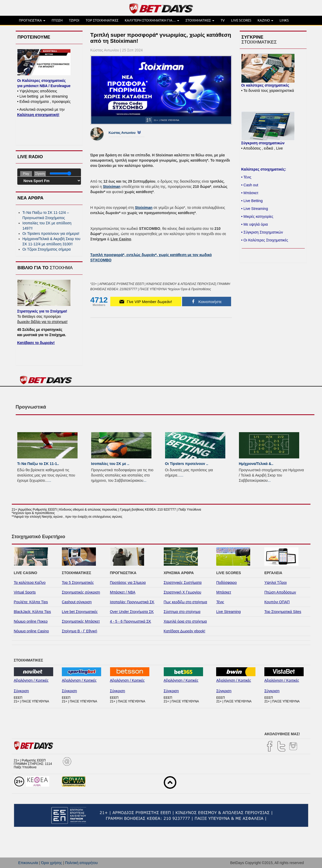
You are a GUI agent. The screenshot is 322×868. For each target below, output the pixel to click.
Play (26, 174)
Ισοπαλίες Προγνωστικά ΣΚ (132, 602)
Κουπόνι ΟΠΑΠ (277, 602)
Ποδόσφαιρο (226, 583)
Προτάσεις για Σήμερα (128, 583)
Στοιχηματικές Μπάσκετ (81, 621)
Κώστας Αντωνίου (122, 133)
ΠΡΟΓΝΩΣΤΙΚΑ (32, 20)
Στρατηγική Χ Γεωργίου (182, 592)
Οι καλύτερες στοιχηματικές (265, 85)
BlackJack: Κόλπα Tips (32, 612)
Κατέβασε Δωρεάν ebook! (185, 631)
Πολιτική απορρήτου (81, 863)
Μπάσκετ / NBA (123, 592)
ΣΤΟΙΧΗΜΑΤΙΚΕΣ (200, 20)
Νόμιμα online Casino (31, 631)
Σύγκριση (21, 691)
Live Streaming (228, 612)
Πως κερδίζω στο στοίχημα (185, 602)
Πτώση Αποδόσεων (280, 592)
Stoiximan (112, 187)
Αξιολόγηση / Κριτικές (31, 680)
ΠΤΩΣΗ (57, 20)
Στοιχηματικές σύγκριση (81, 592)
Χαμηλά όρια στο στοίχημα (185, 621)
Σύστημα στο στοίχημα (182, 612)
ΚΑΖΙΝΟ (265, 20)
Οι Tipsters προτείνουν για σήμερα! (51, 234)
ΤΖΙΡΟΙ (74, 20)
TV (223, 20)
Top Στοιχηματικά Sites (283, 612)
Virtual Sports (25, 592)
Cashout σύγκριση (77, 602)
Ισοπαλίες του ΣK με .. (110, 464)
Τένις (220, 602)
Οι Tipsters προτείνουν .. (187, 464)
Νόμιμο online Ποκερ (31, 621)
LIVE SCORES (241, 20)
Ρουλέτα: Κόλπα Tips (31, 602)
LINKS (284, 20)
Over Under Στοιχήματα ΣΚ (132, 612)
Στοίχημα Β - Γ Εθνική (80, 631)
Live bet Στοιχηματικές (80, 612)
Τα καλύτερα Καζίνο (30, 583)
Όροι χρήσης (52, 863)
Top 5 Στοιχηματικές (78, 583)
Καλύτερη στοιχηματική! (38, 115)
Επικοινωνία (28, 863)
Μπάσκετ (224, 592)
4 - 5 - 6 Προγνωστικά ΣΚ (131, 621)
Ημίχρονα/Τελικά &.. (256, 464)
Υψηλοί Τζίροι (275, 583)
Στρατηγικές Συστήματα (183, 583)
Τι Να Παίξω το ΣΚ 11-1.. (38, 464)
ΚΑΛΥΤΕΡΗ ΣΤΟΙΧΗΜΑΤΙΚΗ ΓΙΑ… (152, 20)
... (50, 480)
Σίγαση (40, 174)
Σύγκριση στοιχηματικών (263, 143)
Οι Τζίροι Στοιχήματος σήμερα (47, 249)
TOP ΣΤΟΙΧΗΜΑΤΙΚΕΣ (102, 20)
